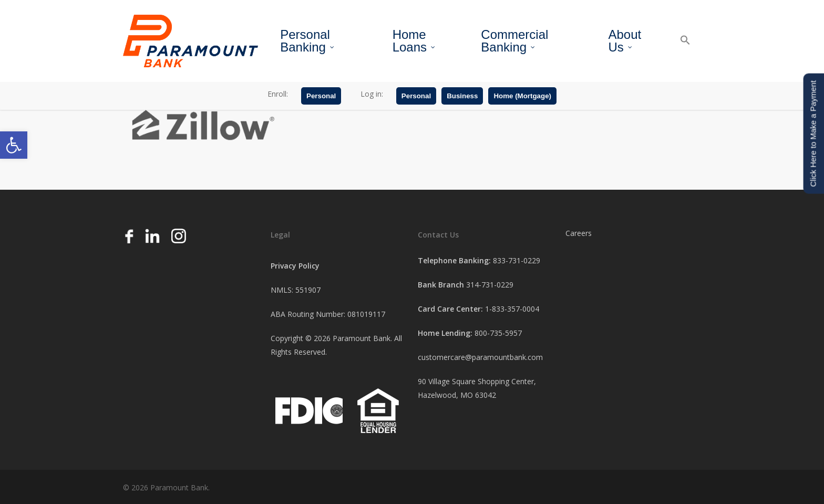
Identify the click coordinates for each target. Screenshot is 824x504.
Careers (579, 233)
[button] (14, 145)
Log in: (372, 94)
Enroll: (278, 94)
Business (462, 96)
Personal (321, 96)
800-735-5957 (498, 333)
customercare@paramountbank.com (480, 357)
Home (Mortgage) (522, 96)
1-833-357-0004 (512, 309)
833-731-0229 (517, 260)
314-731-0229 (490, 285)
